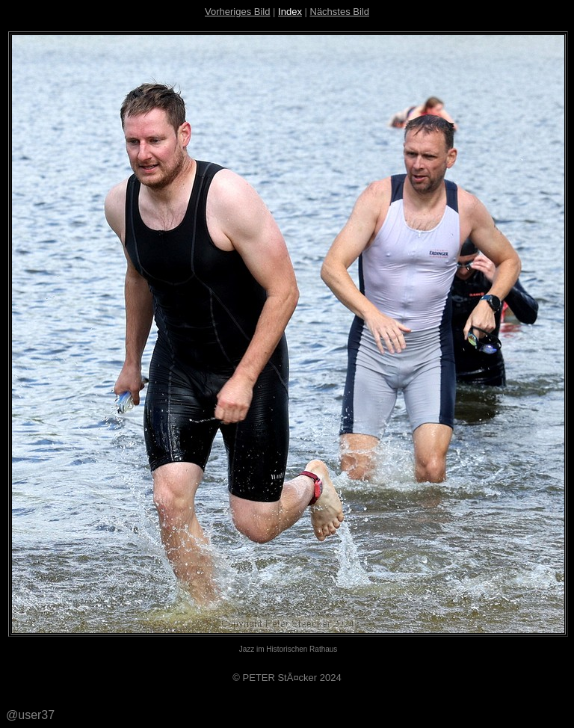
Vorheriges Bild (237, 12)
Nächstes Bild (340, 12)
